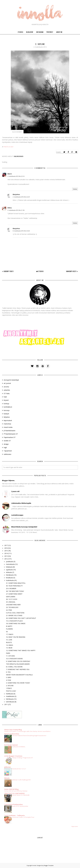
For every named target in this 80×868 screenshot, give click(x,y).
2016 (6, 548)
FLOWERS (9, 629)
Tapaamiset (8, 451)
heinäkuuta (10, 575)
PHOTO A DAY (8, 147)
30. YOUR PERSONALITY (14, 586)
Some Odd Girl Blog (11, 789)
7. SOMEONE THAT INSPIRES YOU (18, 669)
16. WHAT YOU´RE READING (16, 637)
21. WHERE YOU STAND (14, 615)
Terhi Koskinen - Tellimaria (14, 815)
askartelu (7, 390)
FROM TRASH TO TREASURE (21, 795)
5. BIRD (9, 677)
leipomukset (8, 420)
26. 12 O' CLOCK (12, 599)
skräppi (6, 444)
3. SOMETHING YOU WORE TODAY (18, 683)
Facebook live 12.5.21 (19, 769)
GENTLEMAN (11, 597)
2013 (6, 556)
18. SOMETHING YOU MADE (16, 623)
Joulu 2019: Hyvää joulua (20, 806)
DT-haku (7, 393)
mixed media (8, 427)
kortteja (6, 404)
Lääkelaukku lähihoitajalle (21, 503)
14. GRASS (10, 645)
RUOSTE (9, 642)
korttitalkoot (8, 407)
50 (7, 632)
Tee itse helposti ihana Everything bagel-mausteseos (29, 736)
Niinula (7, 778)
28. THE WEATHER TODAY (15, 591)
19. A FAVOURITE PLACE (14, 621)
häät (5, 397)
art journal (7, 383)
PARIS (8, 653)
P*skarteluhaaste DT (11, 434)
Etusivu (41, 271)
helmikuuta (10, 699)
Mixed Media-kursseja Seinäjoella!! (24, 527)
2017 (6, 545)
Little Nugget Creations (13, 756)
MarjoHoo (16, 194)
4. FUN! (8, 680)
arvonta (6, 387)
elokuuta (9, 572)
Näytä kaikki (75, 826)
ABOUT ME (59, 32)
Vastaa (75, 189)
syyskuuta (9, 570)
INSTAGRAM (40, 32)
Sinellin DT (7, 441)
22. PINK (9, 610)
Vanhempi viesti (71, 271)
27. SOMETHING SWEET (14, 594)
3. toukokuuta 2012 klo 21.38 (16, 210)
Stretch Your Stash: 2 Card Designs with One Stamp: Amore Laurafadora (27, 731)
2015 (6, 551)
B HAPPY (9, 626)
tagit (5, 447)
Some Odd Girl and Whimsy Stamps (16, 791)
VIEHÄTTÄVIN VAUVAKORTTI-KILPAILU (19, 675)
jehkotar (7, 767)
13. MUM (9, 648)
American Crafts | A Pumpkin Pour (23, 817)
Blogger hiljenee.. (9, 480)
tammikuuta (10, 702)
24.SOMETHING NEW (13, 605)
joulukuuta (10, 561)
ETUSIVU (20, 32)
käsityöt (6, 414)
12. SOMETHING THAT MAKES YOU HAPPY (21, 650)
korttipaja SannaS (11, 745)
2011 (6, 704)
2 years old (15, 491)
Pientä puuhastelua (12, 734)
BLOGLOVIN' (30, 32)
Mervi (10, 174)
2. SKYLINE (10, 686)
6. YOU (8, 672)
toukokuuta (10, 580)
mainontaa (7, 424)
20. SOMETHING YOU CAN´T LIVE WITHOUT (21, 618)
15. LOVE (9, 640)
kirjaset (6, 400)
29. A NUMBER (11, 588)
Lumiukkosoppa (17, 515)
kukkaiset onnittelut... (19, 747)
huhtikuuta (10, 694)
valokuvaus (18, 156)
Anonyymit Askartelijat (11, 380)
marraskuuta (10, 564)
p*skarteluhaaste (10, 431)
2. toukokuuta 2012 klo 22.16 (16, 176)
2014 (6, 553)
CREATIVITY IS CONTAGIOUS (14, 793)
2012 (6, 559)
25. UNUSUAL (11, 602)
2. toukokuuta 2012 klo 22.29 (21, 197)
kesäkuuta (9, 578)
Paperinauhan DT (10, 437)
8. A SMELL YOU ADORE (14, 667)
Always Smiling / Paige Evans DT (23, 758)
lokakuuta (9, 567)
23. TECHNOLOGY (12, 607)
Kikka (10, 208)
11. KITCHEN (10, 656)
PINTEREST (50, 32)
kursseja (7, 410)
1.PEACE (9, 688)
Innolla (34, 865)
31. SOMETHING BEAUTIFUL (16, 583)
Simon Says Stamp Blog (13, 730)
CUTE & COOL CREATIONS (15, 613)
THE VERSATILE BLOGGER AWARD (18, 664)
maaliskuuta (10, 696)
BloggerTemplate (49, 865)
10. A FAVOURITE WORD (14, 659)
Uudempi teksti (9, 271)
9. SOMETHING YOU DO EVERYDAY (18, 661)
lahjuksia (7, 417)
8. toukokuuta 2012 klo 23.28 (21, 231)
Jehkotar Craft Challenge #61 (22, 780)
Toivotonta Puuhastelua (13, 804)
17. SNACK (10, 634)
